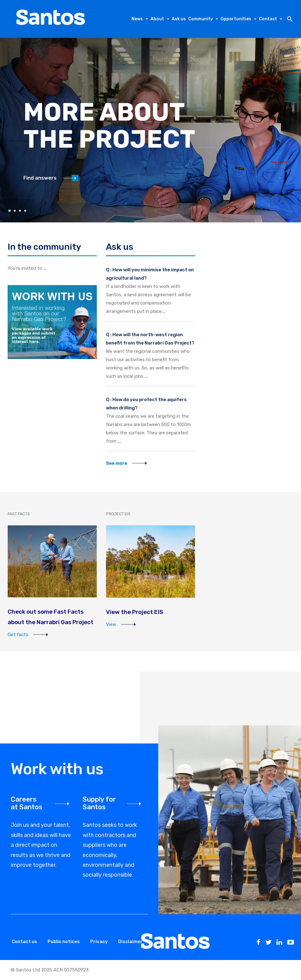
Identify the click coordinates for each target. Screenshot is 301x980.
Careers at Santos (27, 803)
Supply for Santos (99, 803)
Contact (268, 19)
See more (127, 463)
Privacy (99, 942)
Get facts (28, 635)
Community (201, 19)
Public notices (64, 942)
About (157, 19)
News (137, 19)
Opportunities (236, 19)
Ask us (179, 19)
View (121, 624)
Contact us (24, 942)
